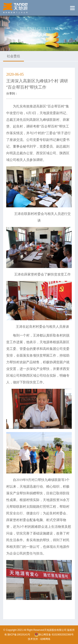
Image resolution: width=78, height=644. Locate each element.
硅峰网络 (45, 639)
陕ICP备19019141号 (19, 635)
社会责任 (14, 56)
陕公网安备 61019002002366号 (54, 635)
